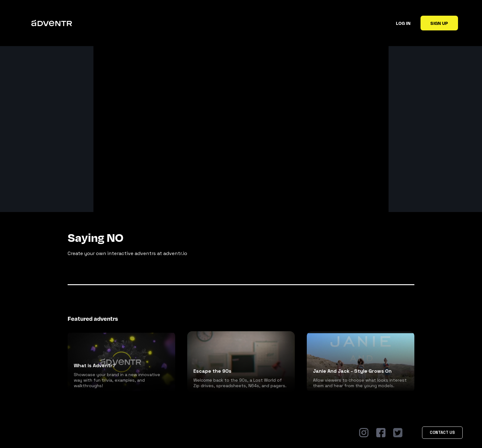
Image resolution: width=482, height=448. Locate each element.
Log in (403, 23)
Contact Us (442, 432)
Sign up (439, 23)
